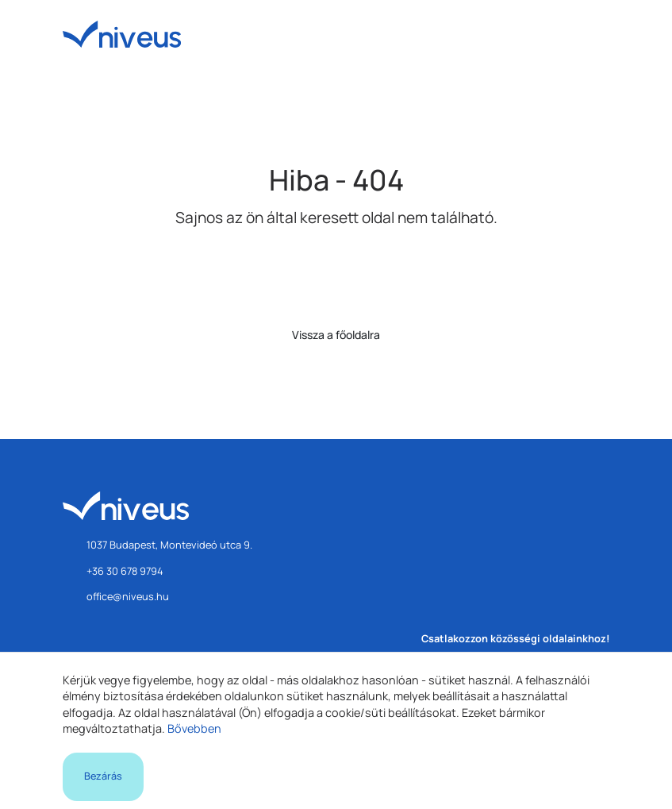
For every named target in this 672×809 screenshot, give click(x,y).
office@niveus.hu (128, 596)
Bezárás (103, 776)
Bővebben (194, 728)
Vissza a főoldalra (336, 335)
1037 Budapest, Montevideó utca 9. (169, 545)
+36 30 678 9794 (125, 571)
